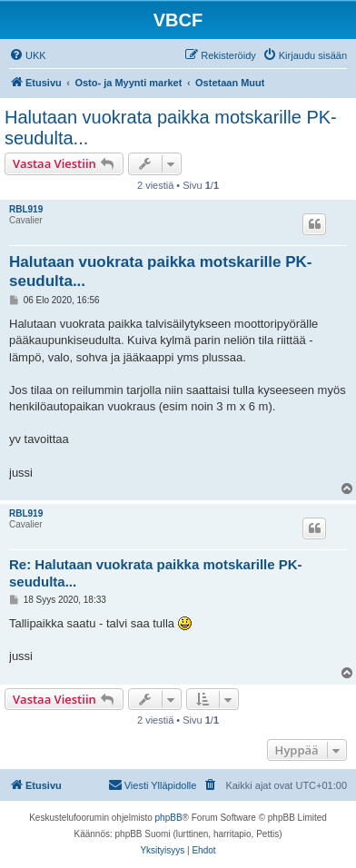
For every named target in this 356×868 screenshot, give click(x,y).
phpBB (169, 818)
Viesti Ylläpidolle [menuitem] (153, 784)
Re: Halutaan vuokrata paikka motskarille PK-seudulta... (156, 573)
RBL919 (26, 209)
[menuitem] (28, 55)
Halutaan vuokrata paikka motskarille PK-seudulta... (171, 128)
